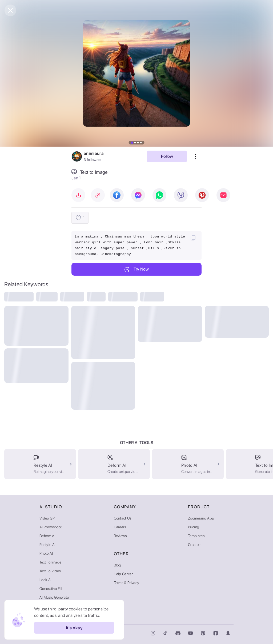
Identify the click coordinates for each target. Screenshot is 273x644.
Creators (195, 545)
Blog (117, 565)
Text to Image (50, 562)
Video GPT (48, 518)
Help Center (123, 574)
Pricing (194, 527)
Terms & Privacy (127, 583)
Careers (120, 527)
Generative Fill (51, 589)
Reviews (120, 536)
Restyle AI (47, 545)
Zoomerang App (201, 518)
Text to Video (50, 571)
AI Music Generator (55, 597)
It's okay (74, 628)
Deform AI (47, 536)
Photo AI (46, 553)
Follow (167, 156)
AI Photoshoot (51, 527)
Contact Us (123, 518)
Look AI (45, 580)
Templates (196, 536)
